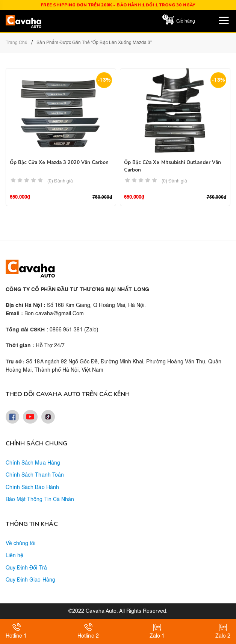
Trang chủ (17, 43)
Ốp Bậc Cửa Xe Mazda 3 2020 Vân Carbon (59, 163)
